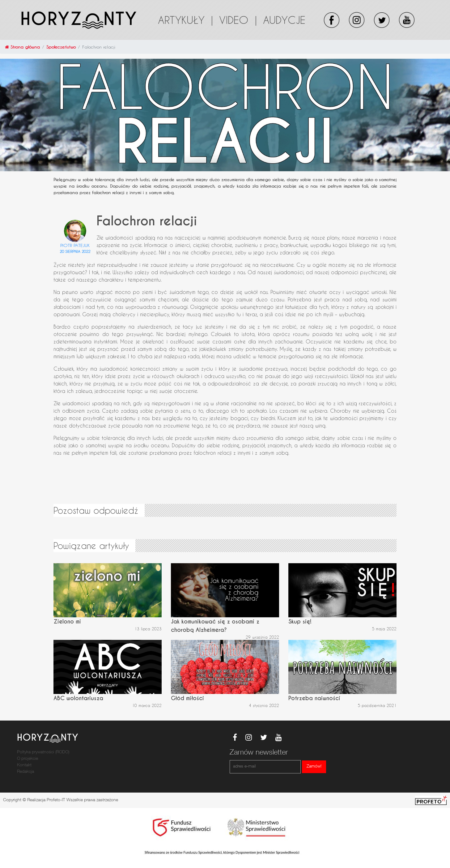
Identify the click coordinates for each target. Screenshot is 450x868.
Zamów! (314, 767)
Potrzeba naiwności (314, 698)
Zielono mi (67, 621)
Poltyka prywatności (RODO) (43, 752)
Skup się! (300, 621)
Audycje (284, 20)
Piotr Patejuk (75, 245)
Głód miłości (187, 698)
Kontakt (24, 765)
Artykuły (185, 20)
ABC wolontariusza (78, 698)
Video (238, 20)
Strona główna (22, 47)
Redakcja (25, 772)
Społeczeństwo (61, 47)
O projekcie (28, 759)
